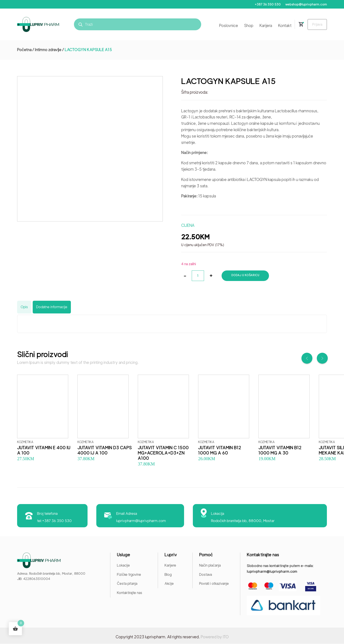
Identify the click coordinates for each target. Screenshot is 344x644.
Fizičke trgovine (129, 575)
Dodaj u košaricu (246, 276)
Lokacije (123, 566)
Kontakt (283, 26)
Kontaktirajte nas (130, 593)
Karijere (170, 566)
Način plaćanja (210, 566)
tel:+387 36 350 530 (55, 521)
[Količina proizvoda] (198, 276)
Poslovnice (227, 26)
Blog (168, 575)
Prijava (316, 25)
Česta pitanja (127, 584)
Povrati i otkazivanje (214, 584)
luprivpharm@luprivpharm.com (141, 521)
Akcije (169, 584)
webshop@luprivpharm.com (306, 4)
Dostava (206, 575)
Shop (247, 26)
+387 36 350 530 (267, 4)
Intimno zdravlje (48, 50)
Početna (24, 50)
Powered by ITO (215, 637)
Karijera (264, 26)
